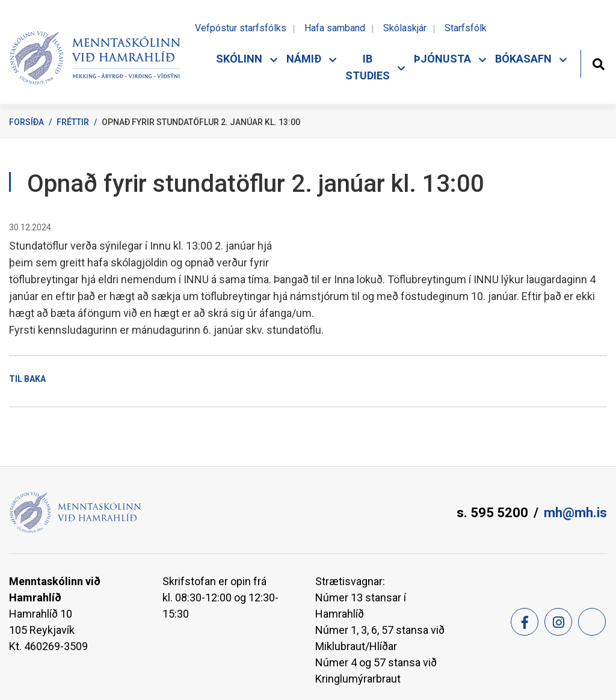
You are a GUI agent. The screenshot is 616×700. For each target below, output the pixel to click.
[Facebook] (525, 622)
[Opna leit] (598, 63)
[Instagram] (558, 622)
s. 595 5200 (492, 513)
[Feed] (592, 622)
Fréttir (73, 122)
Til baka (27, 379)
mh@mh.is (575, 513)
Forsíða (26, 122)
